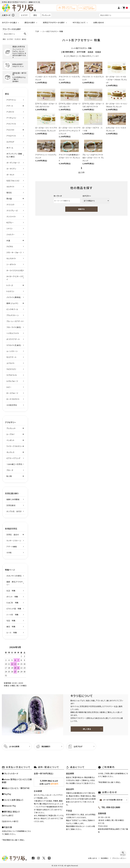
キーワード (58, 196)
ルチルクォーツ (12, 381)
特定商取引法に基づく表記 (13, 840)
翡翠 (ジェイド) (12, 303)
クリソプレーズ (12, 211)
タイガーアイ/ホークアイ (15, 278)
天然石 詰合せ (13, 535)
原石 (35, 15)
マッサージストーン (14, 541)
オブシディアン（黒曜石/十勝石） (14, 155)
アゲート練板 (12, 547)
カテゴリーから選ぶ (9, 22)
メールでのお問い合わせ (111, 800)
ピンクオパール (12, 309)
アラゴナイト (11, 136)
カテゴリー (87, 196)
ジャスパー (11, 234)
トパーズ (10, 285)
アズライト (10, 112)
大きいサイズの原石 (14, 576)
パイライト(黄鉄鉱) (14, 297)
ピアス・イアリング (13, 458)
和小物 (9, 476)
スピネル (10, 246)
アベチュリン (11, 118)
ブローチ (10, 470)
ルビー (9, 387)
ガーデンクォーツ (13, 163)
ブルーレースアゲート (15, 321)
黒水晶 (9, 199)
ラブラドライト (12, 375)
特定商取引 (105, 858)
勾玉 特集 (11, 621)
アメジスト (10, 130)
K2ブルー (10, 222)
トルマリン (10, 291)
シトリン (9, 228)
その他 (9, 553)
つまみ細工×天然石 (14, 464)
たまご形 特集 (12, 603)
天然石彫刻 (11, 505)
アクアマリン (11, 100)
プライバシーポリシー (119, 858)
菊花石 (9, 193)
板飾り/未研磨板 (13, 499)
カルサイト (10, 187)
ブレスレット (46, 15)
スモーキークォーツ (14, 252)
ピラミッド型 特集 (14, 609)
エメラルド (10, 142)
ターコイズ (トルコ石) (15, 270)
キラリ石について (79, 22)
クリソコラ (10, 205)
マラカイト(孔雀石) (14, 345)
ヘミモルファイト (13, 333)
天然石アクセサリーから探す (54, 22)
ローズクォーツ (12, 393)
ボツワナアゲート (13, 339)
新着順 (98, 52)
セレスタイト (11, 258)
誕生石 (24, 39)
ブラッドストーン (13, 315)
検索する (81, 209)
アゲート (10, 106)
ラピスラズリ (11, 369)
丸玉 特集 (11, 591)
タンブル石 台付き (14, 511)
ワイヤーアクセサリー (15, 446)
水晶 (8, 240)
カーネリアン (11, 169)
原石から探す (30, 22)
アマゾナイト (11, 124)
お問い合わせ (99, 22)
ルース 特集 (12, 633)
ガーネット (10, 175)
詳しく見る (87, 729)
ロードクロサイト (13, 399)
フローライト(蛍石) (14, 327)
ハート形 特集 (12, 615)
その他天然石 (12, 405)
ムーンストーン (12, 351)
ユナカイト (11, 363)
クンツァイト (11, 217)
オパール (10, 148)
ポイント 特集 (12, 597)
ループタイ (10, 39)
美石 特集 (11, 627)
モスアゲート (11, 357)
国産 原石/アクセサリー (15, 583)
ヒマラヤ (24, 15)
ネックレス (10, 452)
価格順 (90, 52)
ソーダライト (11, 264)
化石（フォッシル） (13, 181)
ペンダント (18, 39)
